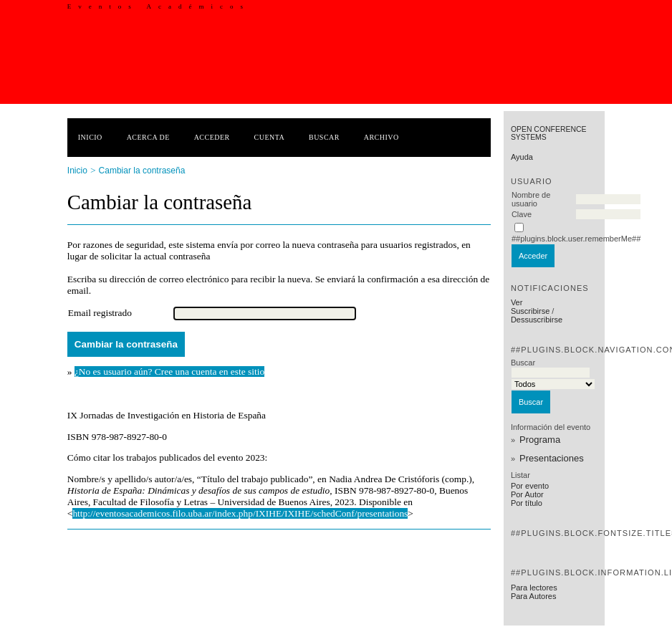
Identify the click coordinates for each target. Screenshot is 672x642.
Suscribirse (530, 311)
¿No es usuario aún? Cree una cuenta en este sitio (169, 372)
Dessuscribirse (537, 320)
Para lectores (534, 588)
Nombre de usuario (531, 199)
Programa (540, 440)
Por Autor (527, 494)
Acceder (212, 137)
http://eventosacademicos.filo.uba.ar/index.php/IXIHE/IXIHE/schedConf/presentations (240, 513)
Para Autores (534, 596)
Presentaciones (552, 458)
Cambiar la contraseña (142, 171)
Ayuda (522, 157)
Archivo (381, 137)
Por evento (530, 486)
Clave (522, 214)
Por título (527, 503)
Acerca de (148, 137)
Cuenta (270, 137)
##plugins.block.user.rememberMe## (576, 239)
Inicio (90, 137)
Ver (517, 302)
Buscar (324, 137)
